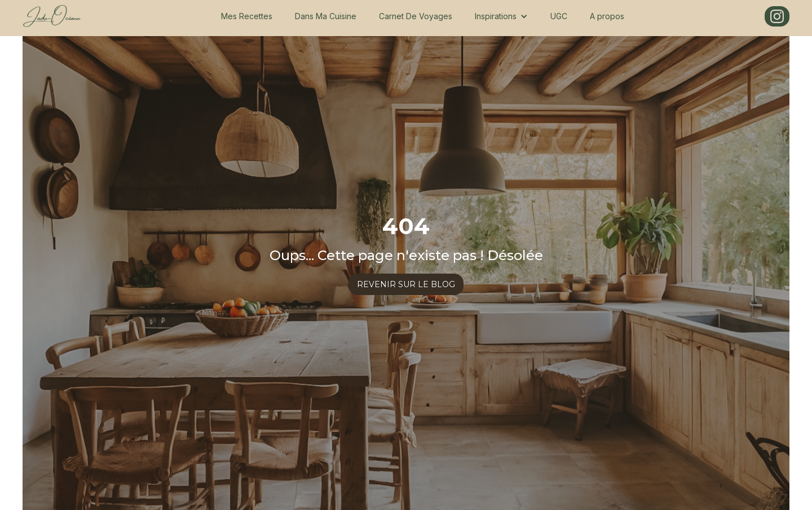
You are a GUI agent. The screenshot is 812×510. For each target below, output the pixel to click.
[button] (501, 16)
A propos (607, 16)
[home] (52, 16)
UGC (559, 16)
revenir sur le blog (406, 284)
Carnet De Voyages (416, 16)
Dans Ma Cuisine (326, 16)
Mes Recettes (247, 16)
